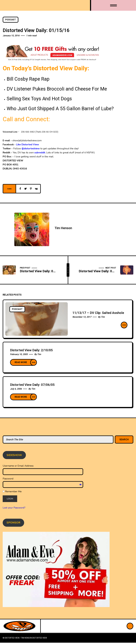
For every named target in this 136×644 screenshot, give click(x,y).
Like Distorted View (28, 144)
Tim (103, 317)
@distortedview (31, 149)
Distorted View (39, 638)
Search (124, 440)
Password (8, 479)
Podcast (11, 20)
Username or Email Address (18, 466)
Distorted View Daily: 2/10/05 (31, 350)
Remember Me (12, 491)
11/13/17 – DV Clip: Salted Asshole (98, 313)
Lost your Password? (14, 508)
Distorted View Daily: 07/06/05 (32, 385)
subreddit (40, 153)
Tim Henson (63, 228)
